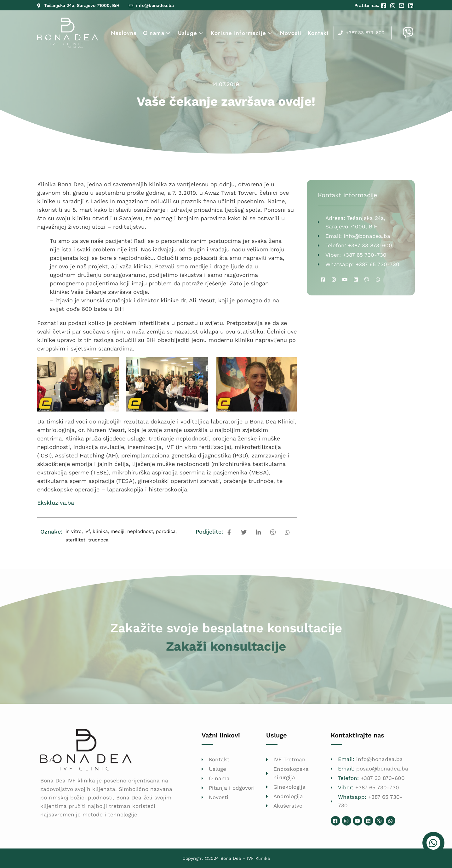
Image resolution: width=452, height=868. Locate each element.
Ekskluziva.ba (56, 503)
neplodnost (140, 531)
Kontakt (318, 33)
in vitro (74, 531)
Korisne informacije (242, 33)
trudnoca (98, 540)
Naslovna (124, 33)
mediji (117, 531)
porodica (166, 531)
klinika (100, 531)
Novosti (291, 33)
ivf (87, 531)
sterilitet (75, 540)
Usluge (191, 33)
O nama (157, 33)
